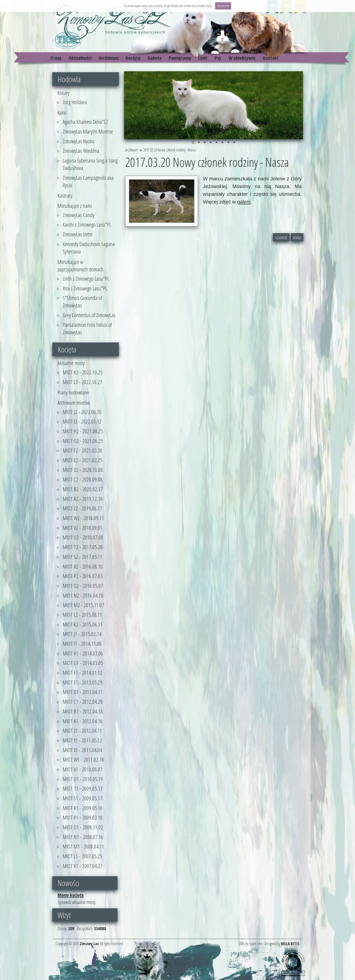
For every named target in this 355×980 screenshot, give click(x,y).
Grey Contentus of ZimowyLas (89, 315)
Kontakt (271, 58)
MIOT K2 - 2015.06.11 (83, 624)
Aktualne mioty (71, 363)
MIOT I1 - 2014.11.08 (82, 644)
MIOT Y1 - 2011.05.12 (82, 740)
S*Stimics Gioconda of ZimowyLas (82, 301)
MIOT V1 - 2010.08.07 (83, 769)
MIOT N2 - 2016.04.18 (83, 595)
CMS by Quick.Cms (251, 944)
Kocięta (133, 58)
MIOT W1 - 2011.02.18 (83, 759)
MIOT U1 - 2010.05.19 (83, 779)
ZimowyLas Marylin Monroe (88, 131)
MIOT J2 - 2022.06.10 (82, 412)
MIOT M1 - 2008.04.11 (83, 846)
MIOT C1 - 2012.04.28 (83, 702)
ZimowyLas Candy (79, 215)
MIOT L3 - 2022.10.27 (82, 382)
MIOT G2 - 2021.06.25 (83, 441)
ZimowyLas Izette (78, 234)
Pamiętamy (180, 58)
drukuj (297, 237)
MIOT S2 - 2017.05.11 (83, 557)
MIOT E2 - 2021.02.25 (83, 460)
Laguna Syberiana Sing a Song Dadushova (90, 164)
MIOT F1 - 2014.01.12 (83, 673)
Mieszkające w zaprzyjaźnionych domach (80, 265)
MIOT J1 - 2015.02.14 (82, 634)
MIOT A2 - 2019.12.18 (83, 499)
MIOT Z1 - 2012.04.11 (82, 730)
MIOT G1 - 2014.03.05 (83, 663)
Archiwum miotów (74, 403)
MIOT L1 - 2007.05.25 (82, 856)
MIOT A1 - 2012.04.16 (83, 721)
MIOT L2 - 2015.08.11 (82, 615)
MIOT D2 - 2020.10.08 (83, 470)
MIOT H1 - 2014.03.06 (83, 653)
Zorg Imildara (75, 102)
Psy (218, 58)
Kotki (62, 113)
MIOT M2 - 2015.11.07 (83, 605)
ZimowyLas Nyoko (79, 141)
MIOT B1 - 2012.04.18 (83, 711)
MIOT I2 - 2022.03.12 (82, 421)
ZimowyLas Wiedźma (81, 151)
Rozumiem (223, 6)
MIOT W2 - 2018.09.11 (83, 518)
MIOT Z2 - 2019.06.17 (82, 508)
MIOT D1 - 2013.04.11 (83, 692)
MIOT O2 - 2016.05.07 (83, 586)
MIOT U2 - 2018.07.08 (83, 537)
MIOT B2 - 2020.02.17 (83, 489)
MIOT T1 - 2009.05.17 (83, 788)
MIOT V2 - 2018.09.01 (83, 528)
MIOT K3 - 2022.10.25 (83, 372)
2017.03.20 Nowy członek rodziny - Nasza (169, 150)
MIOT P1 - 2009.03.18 (83, 817)
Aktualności (80, 58)
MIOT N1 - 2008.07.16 (83, 837)
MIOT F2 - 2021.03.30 (83, 450)
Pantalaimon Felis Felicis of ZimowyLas (87, 328)
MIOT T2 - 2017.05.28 (83, 547)
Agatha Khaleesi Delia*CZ (85, 122)
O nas (56, 58)
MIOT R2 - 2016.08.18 (83, 566)
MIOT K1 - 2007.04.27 (83, 866)
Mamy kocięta (71, 895)
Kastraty (65, 195)
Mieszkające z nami (75, 206)
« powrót (281, 237)
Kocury (64, 93)
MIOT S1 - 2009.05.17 (83, 798)
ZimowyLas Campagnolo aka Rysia (88, 181)
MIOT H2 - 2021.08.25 (83, 431)
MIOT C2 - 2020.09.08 (83, 479)
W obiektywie (242, 58)
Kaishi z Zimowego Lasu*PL (87, 224)
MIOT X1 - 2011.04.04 (82, 750)
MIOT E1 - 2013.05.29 (83, 682)
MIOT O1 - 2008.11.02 (83, 827)
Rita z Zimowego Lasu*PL (85, 288)
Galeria (155, 58)
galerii (244, 202)
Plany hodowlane (73, 392)
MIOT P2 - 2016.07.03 (83, 576)
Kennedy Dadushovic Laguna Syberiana (89, 248)
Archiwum (109, 58)
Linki (203, 58)
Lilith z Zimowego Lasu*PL (86, 278)
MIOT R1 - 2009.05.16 (83, 808)
